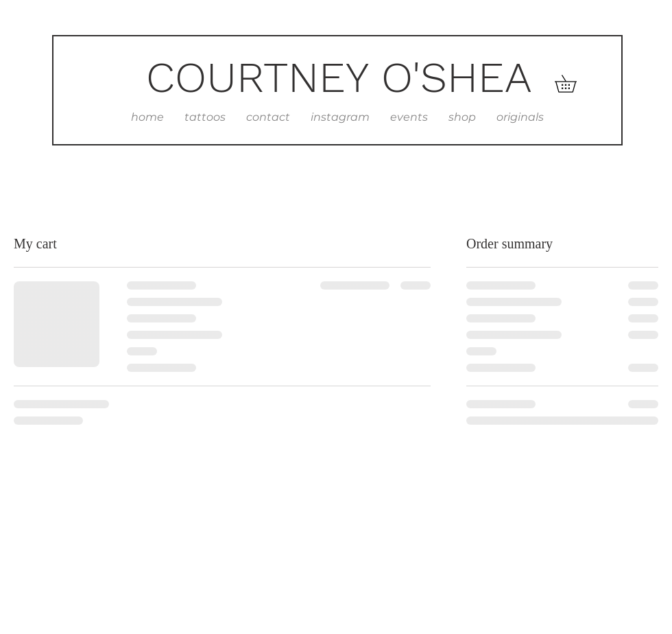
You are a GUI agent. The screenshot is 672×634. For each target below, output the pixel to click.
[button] (574, 84)
